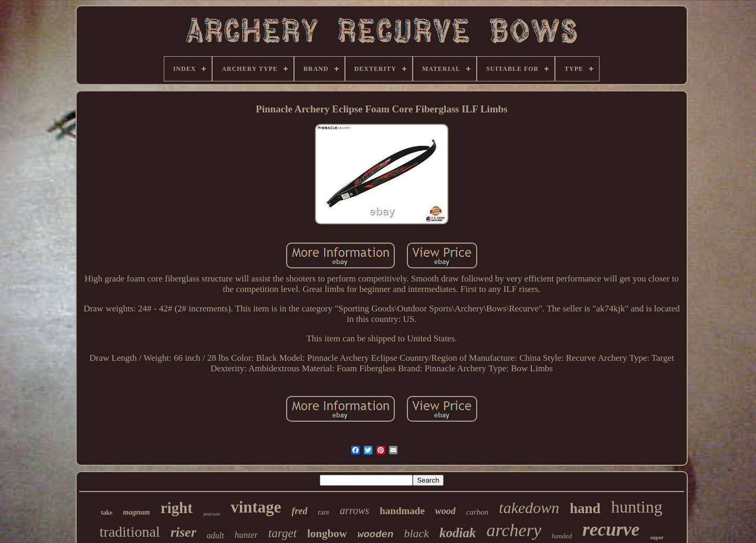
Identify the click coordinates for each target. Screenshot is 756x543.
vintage (256, 507)
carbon (477, 512)
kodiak (458, 533)
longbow (327, 534)
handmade (402, 511)
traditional (130, 532)
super (657, 537)
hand (585, 508)
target (282, 533)
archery (514, 530)
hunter (246, 535)
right (177, 508)
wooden (375, 535)
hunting (637, 507)
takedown (529, 508)
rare (324, 512)
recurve (611, 530)
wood (445, 511)
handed (562, 536)
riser (183, 532)
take (107, 513)
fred (300, 511)
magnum (136, 512)
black (416, 533)
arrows (354, 510)
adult (216, 535)
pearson (212, 514)
